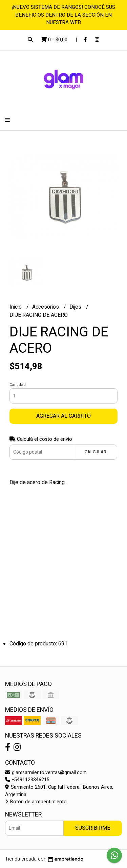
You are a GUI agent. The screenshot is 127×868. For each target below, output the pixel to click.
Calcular (96, 452)
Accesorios (46, 307)
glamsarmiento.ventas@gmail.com (46, 773)
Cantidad (18, 385)
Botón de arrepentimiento (36, 802)
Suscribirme (93, 828)
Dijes (76, 307)
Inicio (16, 307)
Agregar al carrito (63, 416)
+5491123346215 (27, 780)
